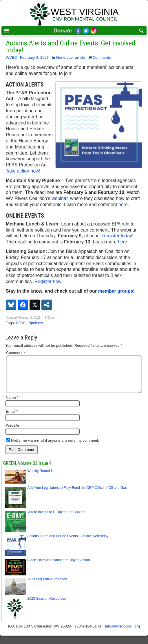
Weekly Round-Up (42, 478)
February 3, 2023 (34, 57)
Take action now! (23, 171)
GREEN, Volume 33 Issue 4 (27, 470)
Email (12, 418)
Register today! (118, 236)
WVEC (11, 57)
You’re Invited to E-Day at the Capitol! (56, 519)
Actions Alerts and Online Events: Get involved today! (71, 47)
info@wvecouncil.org (123, 633)
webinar (60, 198)
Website (13, 432)
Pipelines (35, 323)
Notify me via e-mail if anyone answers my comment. (53, 447)
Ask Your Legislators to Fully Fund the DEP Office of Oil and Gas (77, 495)
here (123, 204)
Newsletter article (71, 57)
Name (12, 404)
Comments (102, 57)
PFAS (21, 323)
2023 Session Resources (46, 606)
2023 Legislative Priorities (47, 586)
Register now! (49, 281)
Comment (15, 353)
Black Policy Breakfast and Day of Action (59, 567)
